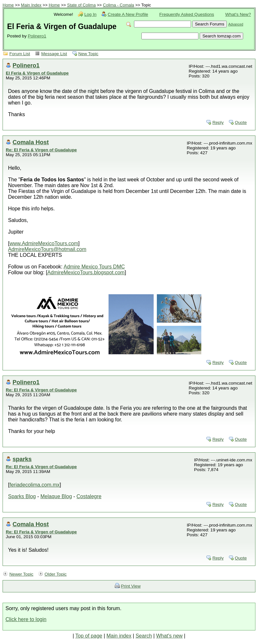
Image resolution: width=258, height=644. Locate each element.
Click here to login (26, 619)
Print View (131, 586)
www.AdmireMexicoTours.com (44, 243)
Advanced (236, 24)
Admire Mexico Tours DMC (94, 267)
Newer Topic (21, 574)
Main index (119, 636)
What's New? (238, 14)
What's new (169, 636)
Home (8, 5)
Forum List (20, 54)
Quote (241, 122)
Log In (91, 14)
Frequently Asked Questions (187, 14)
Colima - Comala (119, 5)
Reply (218, 122)
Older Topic (56, 574)
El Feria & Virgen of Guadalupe (37, 73)
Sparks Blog (22, 496)
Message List (54, 54)
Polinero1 (37, 36)
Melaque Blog (56, 496)
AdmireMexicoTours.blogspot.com (86, 272)
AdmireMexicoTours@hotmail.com (47, 249)
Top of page (89, 636)
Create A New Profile (128, 14)
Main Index (31, 5)
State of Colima (81, 5)
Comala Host (31, 142)
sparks (22, 459)
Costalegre (89, 496)
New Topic (88, 54)
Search (144, 636)
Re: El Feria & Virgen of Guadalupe (41, 150)
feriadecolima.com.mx (34, 485)
